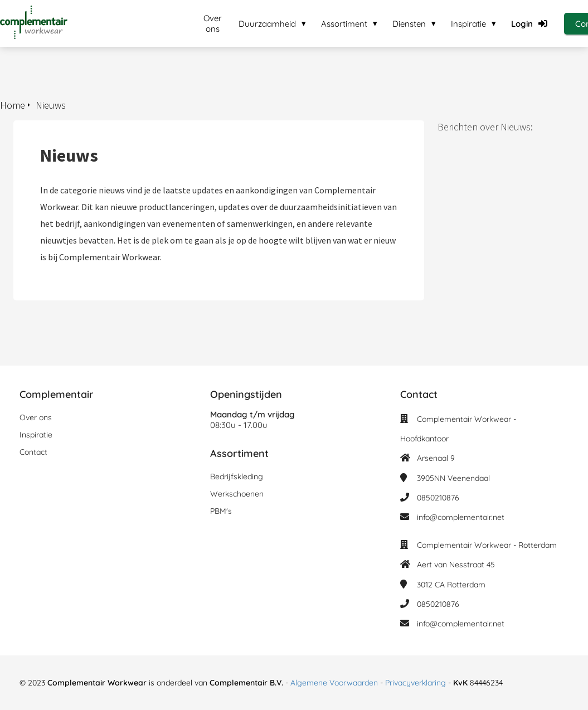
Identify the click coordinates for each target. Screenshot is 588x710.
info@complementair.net (461, 517)
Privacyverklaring (417, 683)
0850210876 (438, 498)
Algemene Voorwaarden (334, 683)
